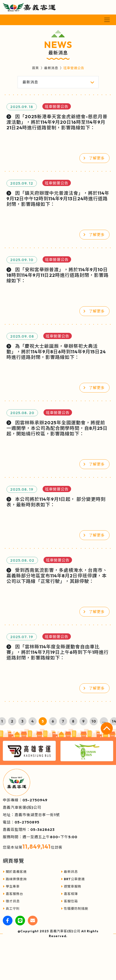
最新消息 (51, 68)
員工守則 (11, 909)
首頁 (35, 68)
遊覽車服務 (71, 886)
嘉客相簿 (69, 894)
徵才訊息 (11, 901)
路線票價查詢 (15, 879)
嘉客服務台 (13, 894)
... (104, 721)
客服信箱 (69, 901)
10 (94, 721)
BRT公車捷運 (73, 879)
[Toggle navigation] (107, 20)
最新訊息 (69, 872)
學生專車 (11, 886)
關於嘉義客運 (15, 872)
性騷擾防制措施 (75, 909)
